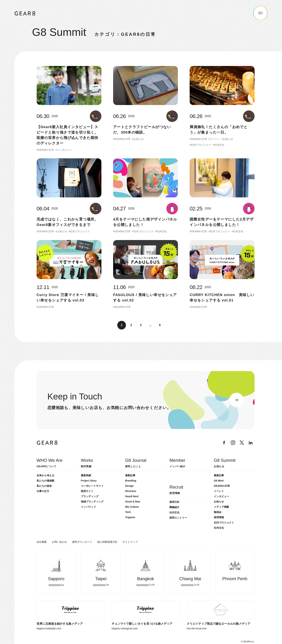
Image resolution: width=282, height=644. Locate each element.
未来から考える (45, 475)
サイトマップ (130, 542)
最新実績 (86, 475)
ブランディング (90, 496)
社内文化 (219, 528)
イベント (219, 491)
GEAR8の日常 (222, 486)
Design (129, 486)
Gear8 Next (132, 496)
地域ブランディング (92, 502)
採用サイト (87, 491)
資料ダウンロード (82, 542)
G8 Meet (219, 481)
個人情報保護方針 (107, 542)
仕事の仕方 (43, 491)
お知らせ (219, 502)
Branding (131, 481)
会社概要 (42, 542)
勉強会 (218, 512)
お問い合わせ (59, 542)
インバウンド (88, 507)
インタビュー (221, 496)
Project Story (89, 481)
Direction (131, 491)
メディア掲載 (221, 507)
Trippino (130, 517)
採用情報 (219, 517)
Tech (128, 512)
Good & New (133, 502)
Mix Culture (132, 507)
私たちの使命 (44, 486)
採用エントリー (178, 518)
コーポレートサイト (92, 486)
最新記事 (130, 475)
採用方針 (174, 502)
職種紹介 (174, 507)
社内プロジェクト (224, 523)
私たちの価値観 (45, 481)
